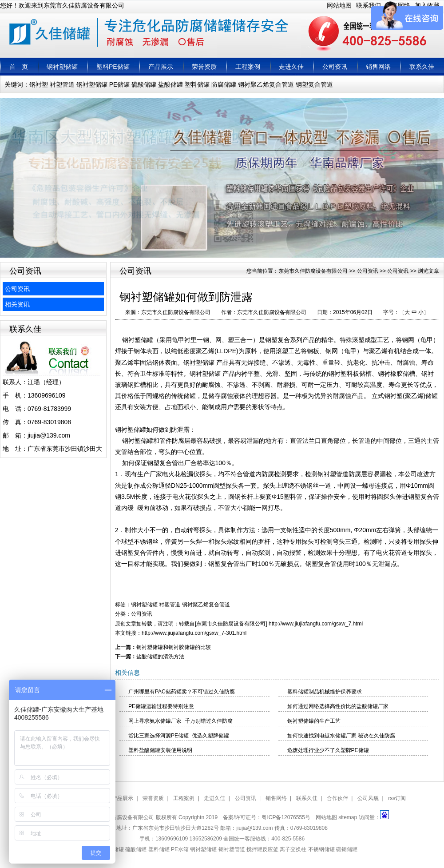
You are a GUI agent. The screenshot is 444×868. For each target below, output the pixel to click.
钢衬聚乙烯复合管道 (266, 84)
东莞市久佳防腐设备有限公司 (313, 271)
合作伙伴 (337, 798)
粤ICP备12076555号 (286, 817)
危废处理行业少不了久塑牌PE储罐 (328, 750)
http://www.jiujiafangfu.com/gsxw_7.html (316, 624)
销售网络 (378, 67)
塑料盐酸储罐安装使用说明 (160, 750)
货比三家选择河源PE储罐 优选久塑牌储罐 (179, 736)
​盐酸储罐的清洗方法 (160, 657)
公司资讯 (335, 67)
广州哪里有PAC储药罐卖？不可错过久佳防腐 (182, 692)
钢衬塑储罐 (62, 67)
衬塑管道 (62, 84)
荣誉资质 (204, 67)
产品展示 (161, 67)
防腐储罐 (224, 84)
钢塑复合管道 (314, 84)
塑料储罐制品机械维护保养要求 (325, 692)
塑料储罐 (197, 84)
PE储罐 (120, 84)
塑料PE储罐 (113, 67)
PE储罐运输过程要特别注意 (161, 706)
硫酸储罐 (144, 84)
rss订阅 (397, 798)
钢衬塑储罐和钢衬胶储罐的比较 (174, 647)
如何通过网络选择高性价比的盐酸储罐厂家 (338, 706)
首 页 (19, 67)
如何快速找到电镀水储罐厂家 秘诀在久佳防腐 (341, 736)
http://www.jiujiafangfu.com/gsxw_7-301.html (194, 633)
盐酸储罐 (170, 84)
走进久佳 (291, 67)
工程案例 (248, 67)
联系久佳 (422, 67)
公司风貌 (368, 798)
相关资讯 (17, 304)
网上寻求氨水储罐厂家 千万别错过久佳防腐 (180, 721)
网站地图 (339, 5)
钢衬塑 (39, 84)
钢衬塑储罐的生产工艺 (314, 721)
